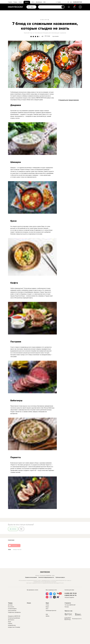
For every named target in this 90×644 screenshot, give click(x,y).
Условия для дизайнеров (14, 618)
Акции (9, 622)
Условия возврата (12, 609)
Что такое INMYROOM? (70, 605)
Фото (33, 2)
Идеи (47, 603)
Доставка (10, 605)
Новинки (10, 624)
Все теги (19, 550)
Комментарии (11, 540)
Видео (47, 607)
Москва (64, 2)
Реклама (67, 607)
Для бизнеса (11, 620)
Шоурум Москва (12, 625)
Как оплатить (11, 607)
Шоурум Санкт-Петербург (14, 627)
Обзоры (45, 20)
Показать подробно (69, 597)
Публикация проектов (51, 611)
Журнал (27, 2)
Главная (10, 2)
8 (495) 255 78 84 (78, 2)
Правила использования (31, 577)
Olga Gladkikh (55, 36)
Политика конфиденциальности (46, 577)
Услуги (20, 2)
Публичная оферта (60, 577)
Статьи (47, 605)
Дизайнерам (39, 2)
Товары (15, 2)
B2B (44, 2)
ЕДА (47, 614)
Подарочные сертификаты (14, 612)
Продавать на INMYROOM (14, 616)
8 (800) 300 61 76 (71, 595)
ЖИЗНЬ (48, 616)
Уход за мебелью (12, 611)
